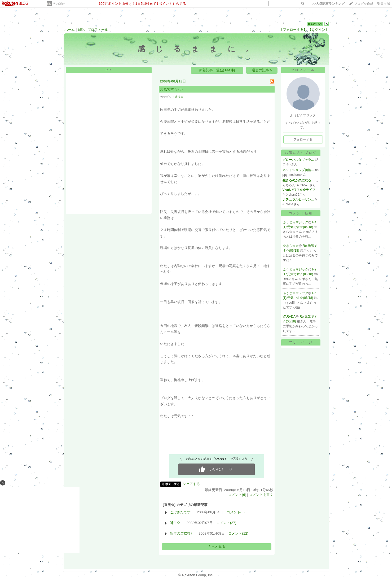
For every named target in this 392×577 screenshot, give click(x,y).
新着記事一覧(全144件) (217, 70)
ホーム (70, 30)
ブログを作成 (364, 4)
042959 (315, 24)
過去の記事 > (262, 70)
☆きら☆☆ (291, 246)
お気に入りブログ (301, 153)
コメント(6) (237, 495)
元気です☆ (169, 89)
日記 (81, 30)
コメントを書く (261, 495)
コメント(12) (238, 533)
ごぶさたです (180, 512)
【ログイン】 (318, 30)
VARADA (289, 317)
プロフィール (98, 30)
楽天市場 (384, 4)
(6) (180, 89)
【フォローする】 (293, 30)
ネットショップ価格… (298, 170)
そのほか (59, 4)
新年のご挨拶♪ (181, 533)
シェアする (191, 484)
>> (328, 4)
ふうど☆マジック (296, 222)
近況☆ (179, 97)
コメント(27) (226, 523)
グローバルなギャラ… (298, 160)
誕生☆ (175, 523)
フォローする (303, 139)
